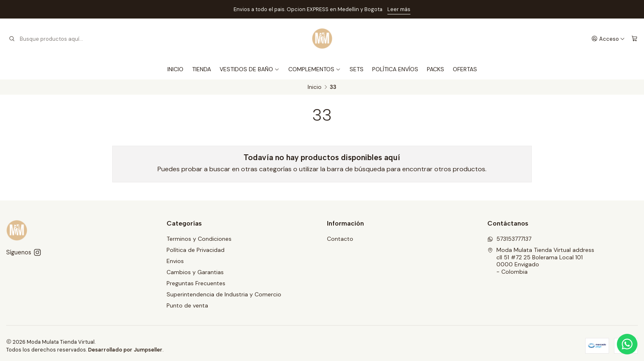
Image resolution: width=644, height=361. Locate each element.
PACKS (436, 69)
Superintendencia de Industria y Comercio (224, 294)
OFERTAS (465, 69)
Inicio (315, 87)
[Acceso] (608, 39)
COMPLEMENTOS (315, 69)
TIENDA (202, 69)
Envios (175, 261)
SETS (357, 69)
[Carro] (634, 39)
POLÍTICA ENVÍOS (395, 69)
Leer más (399, 9)
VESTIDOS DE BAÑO (250, 69)
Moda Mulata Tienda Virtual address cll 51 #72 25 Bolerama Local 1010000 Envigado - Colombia (541, 261)
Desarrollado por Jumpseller (125, 350)
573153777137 (509, 239)
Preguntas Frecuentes (196, 283)
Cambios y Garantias (195, 272)
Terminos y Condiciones (199, 239)
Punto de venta (187, 305)
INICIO (175, 69)
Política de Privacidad (196, 250)
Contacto (340, 239)
